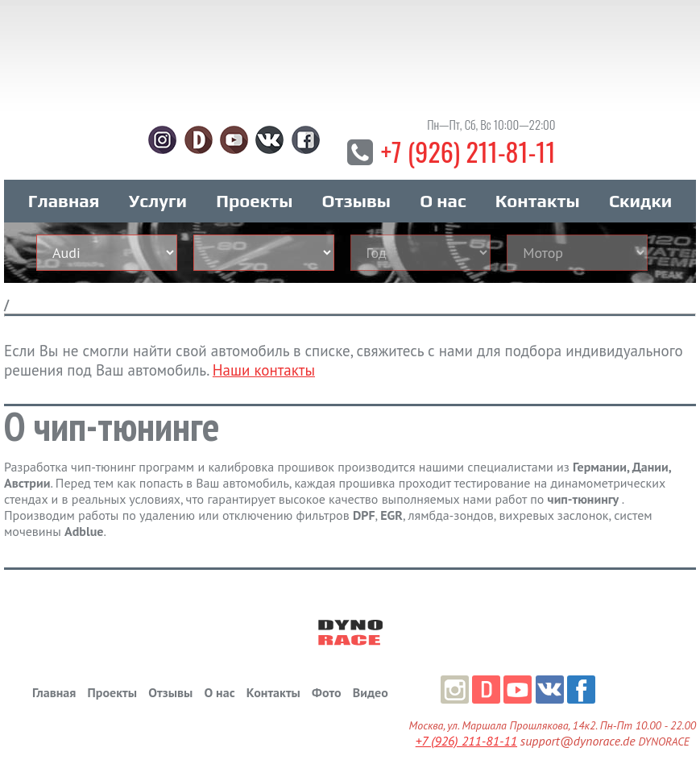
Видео (371, 692)
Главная (64, 201)
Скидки (640, 201)
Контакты (538, 201)
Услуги (158, 201)
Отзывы (356, 201)
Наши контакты (264, 370)
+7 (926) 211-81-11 (468, 151)
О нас (443, 201)
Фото (326, 692)
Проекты (254, 201)
